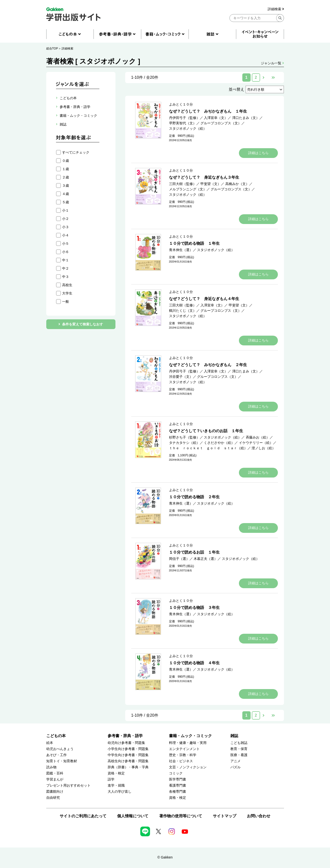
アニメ (236, 761)
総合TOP (52, 49)
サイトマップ (225, 816)
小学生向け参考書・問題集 (128, 749)
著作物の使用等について (181, 816)
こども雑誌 (239, 743)
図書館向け (55, 792)
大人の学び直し (120, 792)
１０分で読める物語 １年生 (194, 243)
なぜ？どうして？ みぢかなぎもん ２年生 (208, 365)
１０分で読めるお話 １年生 (194, 552)
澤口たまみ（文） (246, 118)
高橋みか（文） (237, 184)
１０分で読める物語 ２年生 (194, 497)
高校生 (67, 285)
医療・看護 (239, 755)
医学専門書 (178, 779)
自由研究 (53, 798)
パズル (236, 767)
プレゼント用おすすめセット (68, 785)
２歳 (66, 177)
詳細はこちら (258, 153)
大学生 (67, 293)
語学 (111, 779)
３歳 (66, 185)
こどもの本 (56, 736)
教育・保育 (239, 749)
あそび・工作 (57, 755)
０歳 (66, 161)
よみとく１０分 (181, 104)
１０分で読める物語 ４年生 (194, 663)
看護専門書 (178, 785)
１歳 (66, 169)
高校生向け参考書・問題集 (128, 761)
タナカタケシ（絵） (184, 443)
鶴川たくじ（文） (183, 311)
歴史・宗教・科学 (183, 755)
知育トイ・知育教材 (62, 761)
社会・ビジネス (181, 761)
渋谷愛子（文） (181, 377)
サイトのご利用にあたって (83, 816)
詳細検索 (276, 9)
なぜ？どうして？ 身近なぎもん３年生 (204, 177)
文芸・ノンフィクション (188, 767)
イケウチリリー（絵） (256, 443)
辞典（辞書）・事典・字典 (128, 767)
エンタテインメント (184, 749)
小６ (66, 252)
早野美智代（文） (183, 123)
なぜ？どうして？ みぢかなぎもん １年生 (208, 111)
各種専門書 (178, 792)
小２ (66, 219)
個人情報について (133, 816)
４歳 (66, 194)
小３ (66, 227)
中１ (66, 260)
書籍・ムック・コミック (190, 736)
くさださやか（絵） (219, 443)
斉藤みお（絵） (258, 437)
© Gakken (165, 857)
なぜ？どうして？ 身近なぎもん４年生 (204, 299)
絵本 (50, 743)
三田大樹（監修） (183, 184)
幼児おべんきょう (60, 749)
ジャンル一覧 (272, 63)
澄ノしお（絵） (264, 448)
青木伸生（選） (181, 250)
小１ (66, 210)
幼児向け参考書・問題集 (126, 743)
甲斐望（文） (211, 184)
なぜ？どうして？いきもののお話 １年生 (206, 431)
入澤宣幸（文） (216, 118)
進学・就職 (116, 785)
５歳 (66, 202)
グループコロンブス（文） (221, 123)
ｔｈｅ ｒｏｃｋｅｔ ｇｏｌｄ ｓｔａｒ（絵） (208, 448)
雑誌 (234, 736)
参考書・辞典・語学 (125, 736)
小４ (66, 235)
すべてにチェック (76, 152)
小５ (66, 244)
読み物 (51, 767)
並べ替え (236, 89)
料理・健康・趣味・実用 (188, 743)
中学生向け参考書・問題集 (128, 755)
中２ (66, 268)
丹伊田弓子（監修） (184, 118)
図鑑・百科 (55, 773)
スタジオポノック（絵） (188, 128)
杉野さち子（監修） (184, 437)
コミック (176, 773)
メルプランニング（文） (188, 189)
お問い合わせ (259, 816)
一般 (66, 302)
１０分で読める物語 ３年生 (194, 608)
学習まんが (55, 779)
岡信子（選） (179, 559)
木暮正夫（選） (206, 559)
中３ (66, 277)
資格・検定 (116, 773)
